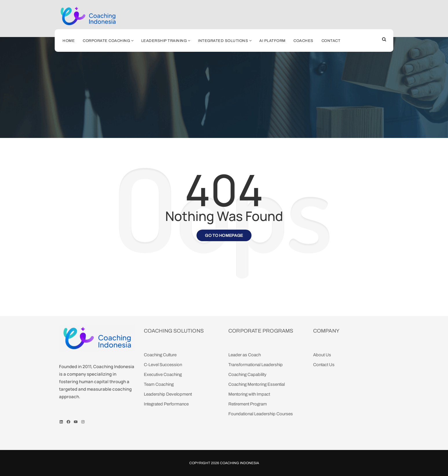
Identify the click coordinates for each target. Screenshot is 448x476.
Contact (331, 41)
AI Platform (272, 41)
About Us (322, 355)
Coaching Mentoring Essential (257, 384)
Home (69, 41)
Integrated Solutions (223, 41)
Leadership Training (164, 41)
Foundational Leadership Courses (261, 414)
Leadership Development (168, 394)
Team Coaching (159, 384)
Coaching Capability (247, 374)
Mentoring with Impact (249, 394)
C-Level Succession (163, 365)
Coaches (303, 41)
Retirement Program (248, 404)
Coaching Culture (160, 355)
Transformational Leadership (256, 365)
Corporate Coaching (106, 41)
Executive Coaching (163, 374)
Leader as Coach (245, 355)
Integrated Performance (166, 404)
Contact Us (324, 365)
